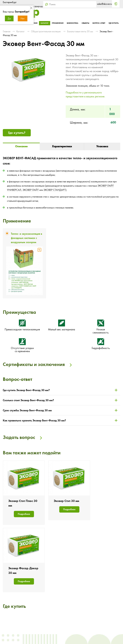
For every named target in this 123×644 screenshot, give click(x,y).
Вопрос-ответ (99, 23)
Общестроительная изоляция (46, 31)
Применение (58, 23)
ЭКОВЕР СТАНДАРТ (55, 190)
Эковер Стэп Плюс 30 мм (23, 503)
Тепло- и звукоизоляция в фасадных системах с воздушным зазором (26, 238)
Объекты (85, 23)
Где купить (114, 23)
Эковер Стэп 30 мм (66, 501)
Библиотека (73, 23)
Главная (7, 31)
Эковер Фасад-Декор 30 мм (23, 570)
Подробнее (24, 514)
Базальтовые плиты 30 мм (80, 31)
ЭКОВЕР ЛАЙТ (31, 190)
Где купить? (17, 133)
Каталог (45, 23)
